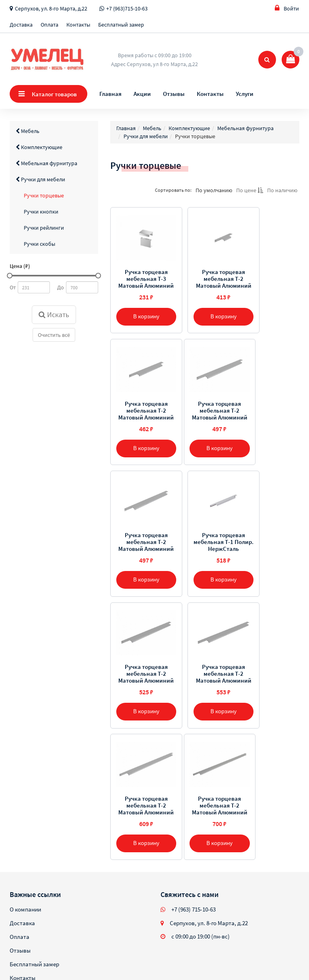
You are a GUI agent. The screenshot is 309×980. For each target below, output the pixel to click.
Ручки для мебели (40, 179)
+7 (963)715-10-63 (127, 8)
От (13, 287)
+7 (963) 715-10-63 (194, 782)
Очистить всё (54, 335)
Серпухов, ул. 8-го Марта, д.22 (51, 8)
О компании (25, 782)
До (61, 287)
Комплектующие (39, 147)
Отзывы (174, 94)
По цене (250, 190)
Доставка (21, 25)
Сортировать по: (173, 190)
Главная (110, 94)
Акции (142, 94)
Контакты (78, 25)
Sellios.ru (61, 951)
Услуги (245, 94)
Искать (54, 315)
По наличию (282, 190)
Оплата (49, 25)
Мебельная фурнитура (46, 163)
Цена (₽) (20, 266)
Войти (287, 8)
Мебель (28, 131)
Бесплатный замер (121, 25)
